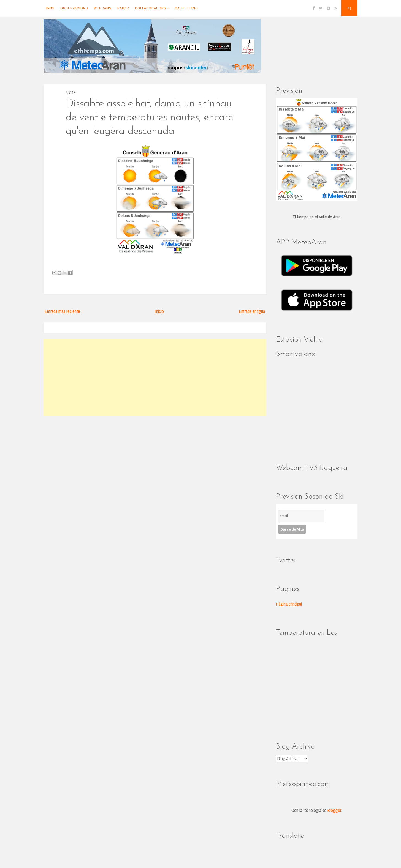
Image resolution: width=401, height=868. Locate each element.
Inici (50, 8)
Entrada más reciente (63, 311)
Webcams (103, 8)
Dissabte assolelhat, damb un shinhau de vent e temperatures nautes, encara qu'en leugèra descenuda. (150, 117)
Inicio (160, 311)
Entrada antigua (252, 311)
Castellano (186, 8)
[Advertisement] (155, 377)
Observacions (74, 8)
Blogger (334, 810)
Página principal (289, 604)
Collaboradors (151, 8)
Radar (123, 8)
